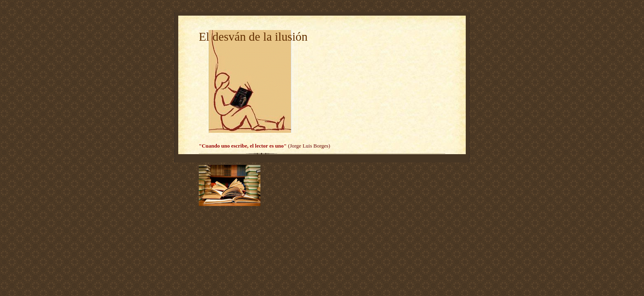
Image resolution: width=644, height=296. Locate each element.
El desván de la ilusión (253, 37)
